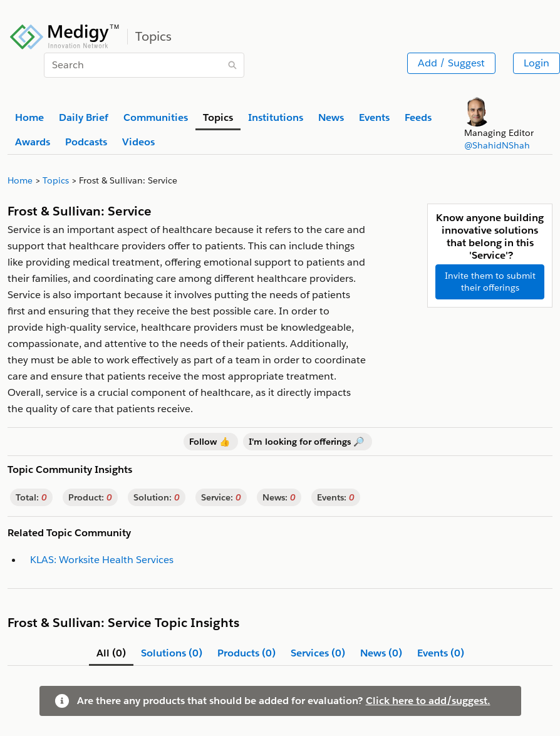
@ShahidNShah (497, 145)
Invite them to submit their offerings (490, 282)
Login (537, 63)
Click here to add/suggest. (428, 701)
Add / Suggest (451, 63)
